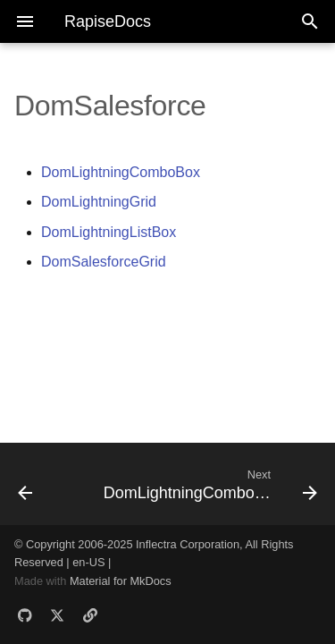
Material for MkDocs (121, 581)
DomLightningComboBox (121, 172)
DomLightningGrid (99, 202)
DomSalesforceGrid (104, 262)
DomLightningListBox (109, 232)
